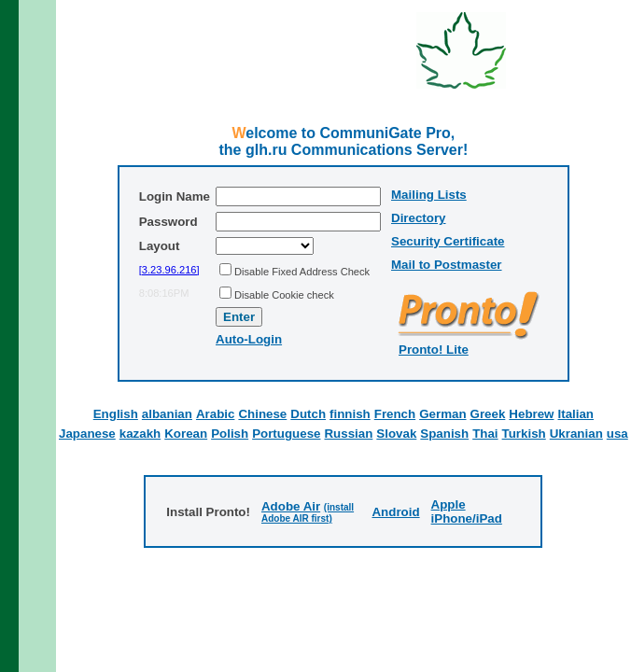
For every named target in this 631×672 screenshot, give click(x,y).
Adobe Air (291, 506)
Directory (419, 218)
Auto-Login (249, 339)
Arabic (215, 414)
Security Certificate (448, 241)
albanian (167, 414)
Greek (488, 414)
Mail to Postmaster (447, 265)
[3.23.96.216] (169, 270)
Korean (186, 434)
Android (395, 512)
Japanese (87, 434)
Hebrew (531, 414)
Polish (230, 434)
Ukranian (576, 434)
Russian (348, 434)
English (116, 414)
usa (617, 434)
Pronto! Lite (434, 350)
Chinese (262, 414)
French (395, 414)
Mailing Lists (429, 195)
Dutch (308, 414)
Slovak (396, 434)
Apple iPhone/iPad (467, 511)
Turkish (524, 434)
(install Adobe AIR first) (308, 513)
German (442, 414)
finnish (350, 414)
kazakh (140, 434)
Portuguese (286, 434)
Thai (485, 434)
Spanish (444, 434)
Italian (576, 414)
